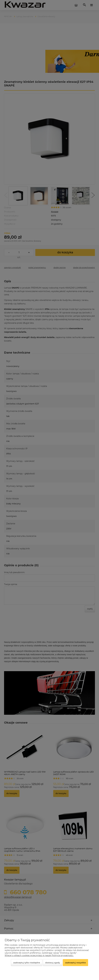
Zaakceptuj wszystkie (75, 963)
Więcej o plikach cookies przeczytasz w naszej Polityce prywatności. (39, 955)
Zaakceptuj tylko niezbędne (27, 963)
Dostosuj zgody (53, 963)
